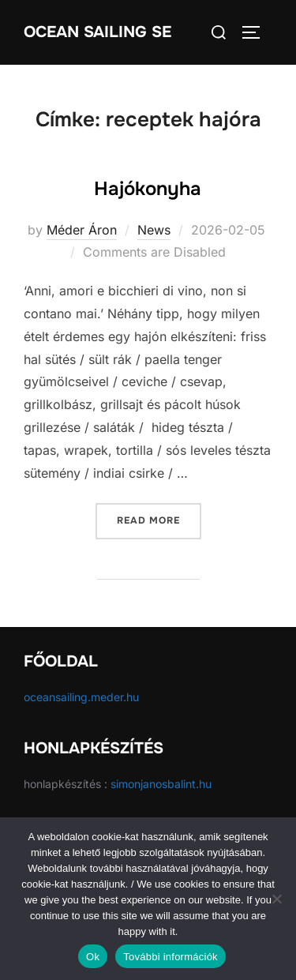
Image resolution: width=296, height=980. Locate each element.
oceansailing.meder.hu (81, 697)
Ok (93, 957)
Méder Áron (82, 230)
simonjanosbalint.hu (161, 784)
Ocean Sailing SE (97, 32)
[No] (276, 899)
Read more (159, 519)
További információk (170, 957)
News (154, 230)
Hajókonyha (148, 189)
